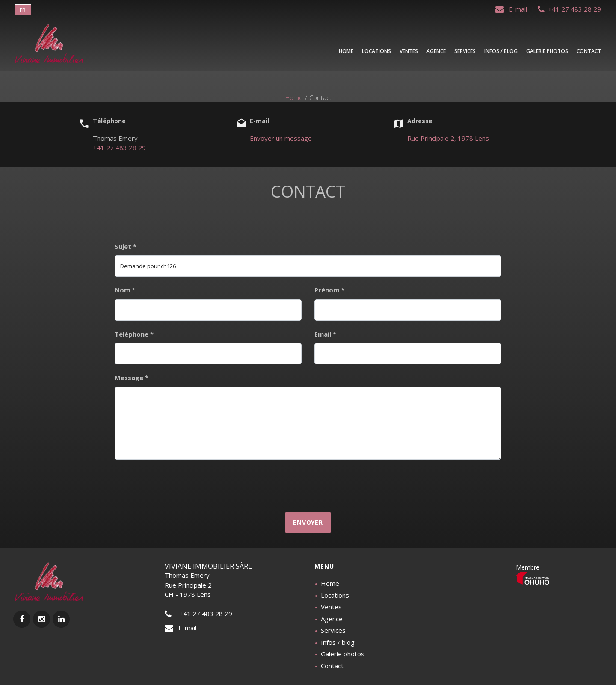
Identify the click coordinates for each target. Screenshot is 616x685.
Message (132, 378)
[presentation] (308, 485)
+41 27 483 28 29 (569, 9)
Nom (125, 290)
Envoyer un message (281, 138)
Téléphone (134, 334)
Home (294, 97)
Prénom (329, 290)
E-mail (512, 9)
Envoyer (308, 522)
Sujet (126, 246)
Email (325, 334)
